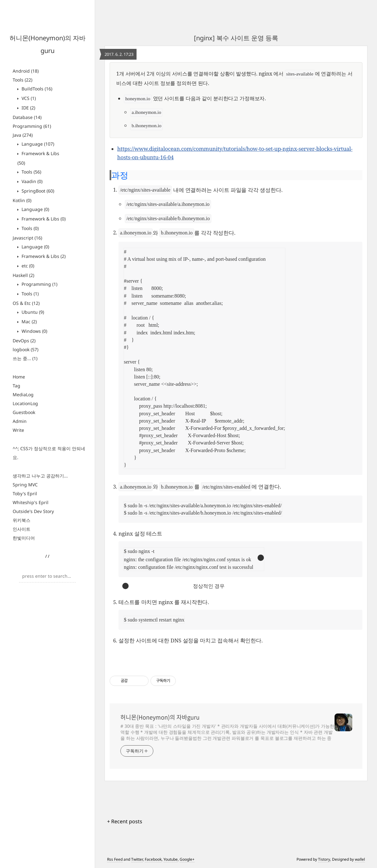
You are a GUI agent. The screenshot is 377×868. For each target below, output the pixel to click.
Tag (16, 386)
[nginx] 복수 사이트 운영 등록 (236, 38)
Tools (22, 80)
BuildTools (36, 89)
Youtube (171, 859)
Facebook (153, 859)
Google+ (187, 859)
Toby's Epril (25, 493)
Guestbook (24, 412)
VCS (28, 98)
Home (19, 377)
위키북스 (22, 520)
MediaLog (23, 395)
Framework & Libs (43, 219)
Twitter (137, 859)
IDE (28, 108)
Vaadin (31, 181)
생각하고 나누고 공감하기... (40, 476)
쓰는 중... (25, 358)
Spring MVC (25, 485)
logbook (26, 349)
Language (37, 144)
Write (18, 430)
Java (23, 135)
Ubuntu (32, 312)
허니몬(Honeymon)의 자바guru (160, 717)
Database (27, 117)
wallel (360, 859)
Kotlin (22, 200)
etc (27, 266)
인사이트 (22, 529)
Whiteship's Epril (31, 502)
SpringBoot (37, 191)
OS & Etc (26, 303)
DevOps (24, 341)
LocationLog (25, 403)
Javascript (27, 238)
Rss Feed (115, 859)
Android (26, 71)
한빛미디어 (24, 538)
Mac (29, 322)
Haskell (23, 275)
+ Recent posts (125, 821)
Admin (20, 421)
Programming (32, 126)
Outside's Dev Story (33, 511)
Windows (34, 331)
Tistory (324, 859)
